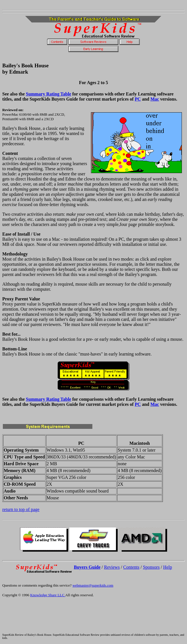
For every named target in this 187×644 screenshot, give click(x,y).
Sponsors (151, 567)
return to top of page (21, 509)
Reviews (112, 567)
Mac (155, 99)
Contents (131, 567)
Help (168, 567)
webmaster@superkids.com (93, 585)
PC (138, 99)
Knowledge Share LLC (48, 595)
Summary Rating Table (48, 94)
